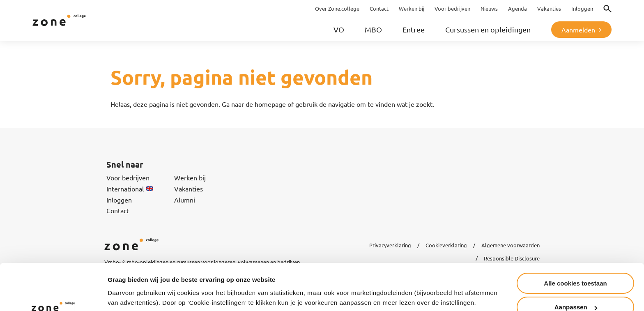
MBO (373, 29)
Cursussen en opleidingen (488, 29)
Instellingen (125, 285)
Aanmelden (578, 30)
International (130, 189)
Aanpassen (576, 267)
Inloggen (119, 200)
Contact (118, 210)
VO (339, 29)
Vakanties (189, 189)
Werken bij (190, 177)
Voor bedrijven (128, 177)
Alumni (185, 200)
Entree (414, 29)
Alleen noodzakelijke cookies (575, 291)
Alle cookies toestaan (575, 243)
